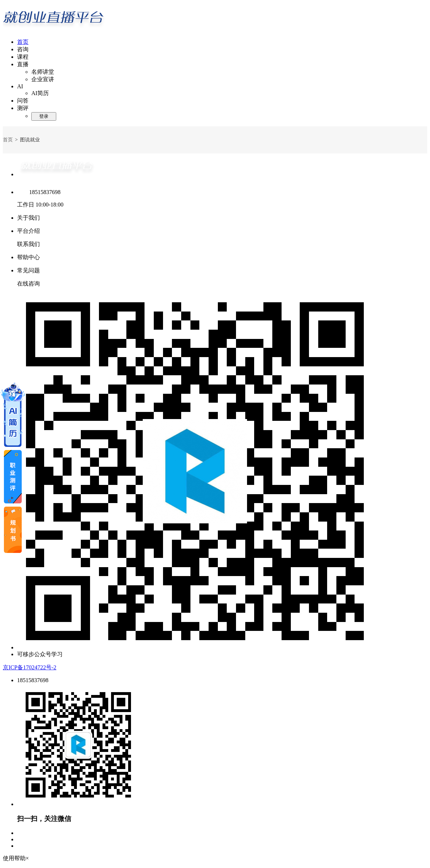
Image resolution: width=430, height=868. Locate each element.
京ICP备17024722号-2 (30, 667)
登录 (44, 116)
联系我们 (28, 244)
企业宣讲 (43, 79)
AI (20, 86)
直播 (23, 64)
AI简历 (40, 93)
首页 (23, 42)
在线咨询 (28, 284)
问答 (23, 101)
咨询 (23, 49)
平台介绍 (28, 231)
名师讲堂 (43, 72)
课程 (23, 57)
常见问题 (28, 270)
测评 (23, 108)
